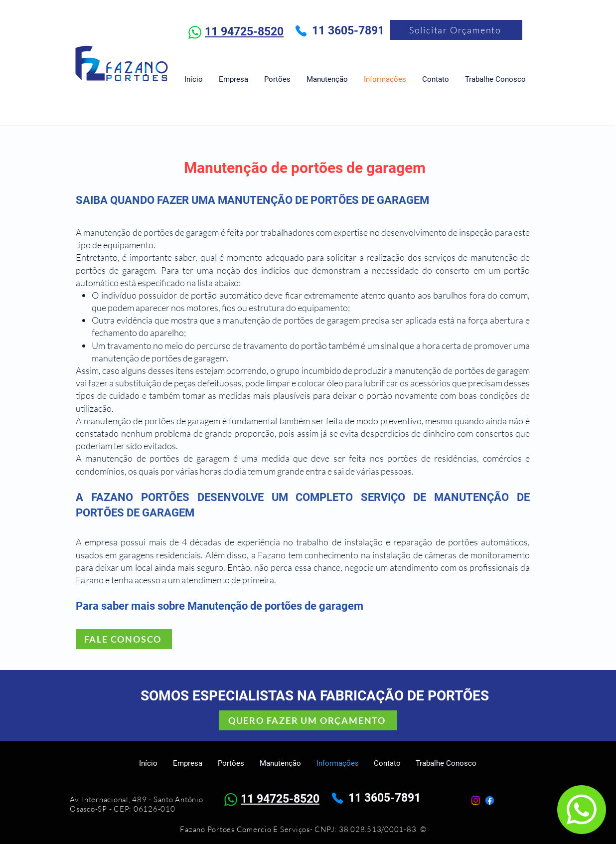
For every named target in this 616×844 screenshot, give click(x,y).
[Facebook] (490, 800)
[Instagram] (476, 800)
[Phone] (301, 31)
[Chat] (582, 810)
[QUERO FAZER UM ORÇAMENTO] (308, 720)
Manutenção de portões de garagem (305, 168)
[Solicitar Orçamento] (456, 30)
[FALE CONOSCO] (124, 639)
